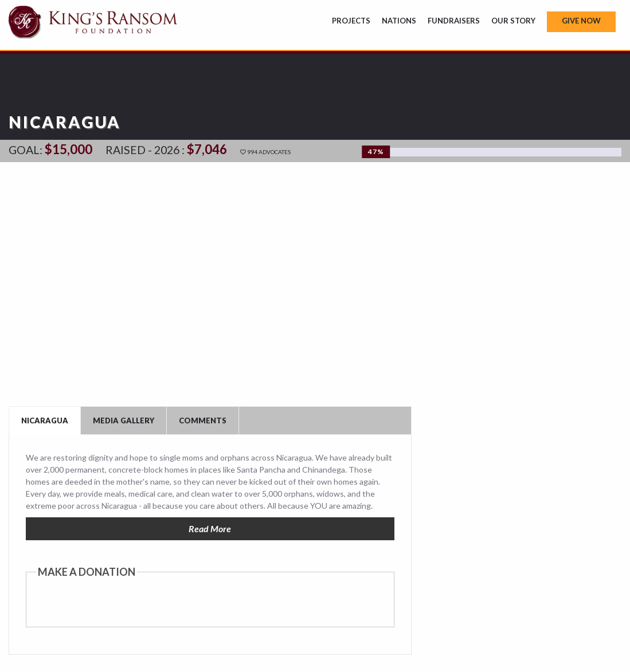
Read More (210, 528)
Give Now (581, 21)
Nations (399, 21)
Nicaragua (45, 421)
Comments (203, 421)
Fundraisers (454, 21)
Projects (351, 21)
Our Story (513, 21)
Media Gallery (124, 421)
